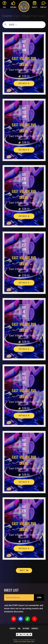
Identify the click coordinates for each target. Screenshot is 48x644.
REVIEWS (13, 7)
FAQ (4, 7)
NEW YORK (31, 642)
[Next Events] (24, 570)
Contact (35, 629)
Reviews (26, 629)
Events (7, 16)
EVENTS (35, 7)
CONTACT (44, 7)
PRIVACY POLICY (30, 640)
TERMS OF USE (18, 640)
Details (24, 83)
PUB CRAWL (23, 642)
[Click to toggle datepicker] (24, 25)
